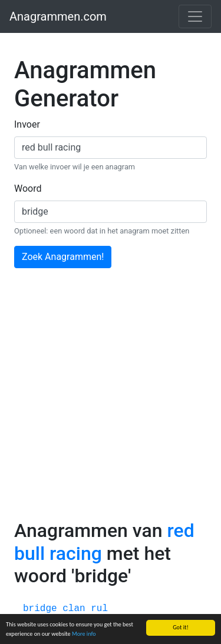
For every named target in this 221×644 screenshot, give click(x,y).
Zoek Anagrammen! (63, 257)
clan (74, 609)
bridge (40, 609)
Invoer (27, 124)
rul (99, 609)
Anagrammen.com (58, 16)
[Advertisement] (111, 403)
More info (84, 634)
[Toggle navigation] (195, 16)
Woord (28, 188)
